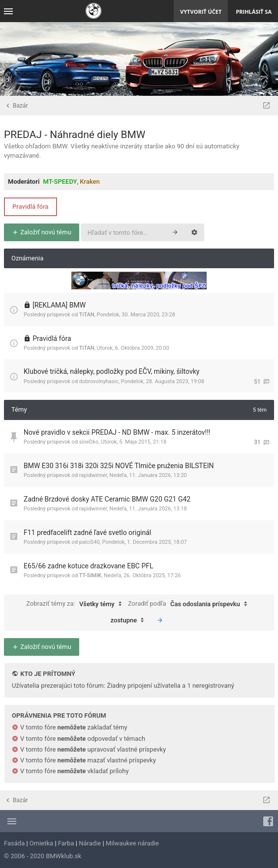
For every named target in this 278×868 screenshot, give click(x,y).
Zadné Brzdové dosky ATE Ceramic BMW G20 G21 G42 (107, 499)
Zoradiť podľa (190, 604)
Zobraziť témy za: (76, 604)
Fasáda (14, 843)
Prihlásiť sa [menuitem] (254, 12)
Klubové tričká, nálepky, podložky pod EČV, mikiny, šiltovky (111, 371)
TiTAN (87, 315)
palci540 (90, 542)
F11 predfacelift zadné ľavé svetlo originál (87, 532)
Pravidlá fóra (31, 207)
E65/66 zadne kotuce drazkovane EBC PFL (89, 566)
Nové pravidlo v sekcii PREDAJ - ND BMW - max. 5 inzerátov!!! (117, 432)
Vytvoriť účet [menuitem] (201, 12)
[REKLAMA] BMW (59, 305)
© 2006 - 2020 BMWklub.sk (43, 856)
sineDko (89, 442)
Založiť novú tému (42, 232)
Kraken (90, 182)
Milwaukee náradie (132, 843)
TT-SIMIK (90, 575)
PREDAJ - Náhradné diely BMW (75, 135)
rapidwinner (93, 475)
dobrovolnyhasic (99, 381)
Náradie (90, 843)
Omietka (41, 843)
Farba (66, 843)
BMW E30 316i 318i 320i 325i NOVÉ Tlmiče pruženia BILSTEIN (119, 466)
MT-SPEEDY (60, 182)
